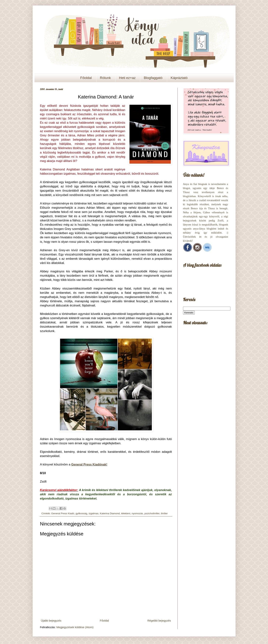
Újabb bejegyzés (51, 621)
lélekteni (126, 513)
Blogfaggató (153, 78)
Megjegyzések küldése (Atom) (75, 627)
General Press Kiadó (63, 513)
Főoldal (86, 78)
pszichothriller (152, 513)
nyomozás (137, 513)
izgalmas (93, 513)
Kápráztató (179, 78)
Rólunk (105, 78)
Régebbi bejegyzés (159, 621)
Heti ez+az (127, 78)
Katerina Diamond (110, 513)
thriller (164, 513)
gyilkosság (81, 513)
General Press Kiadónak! (89, 464)
